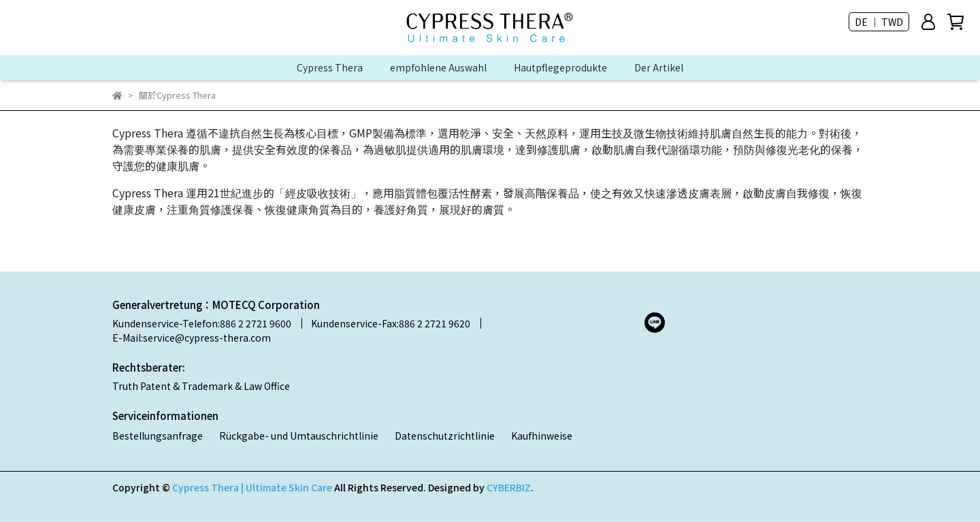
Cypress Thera (330, 67)
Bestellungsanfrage (158, 436)
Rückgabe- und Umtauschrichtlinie (299, 436)
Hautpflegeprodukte (560, 67)
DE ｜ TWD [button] (879, 22)
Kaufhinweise (542, 436)
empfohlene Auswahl (438, 67)
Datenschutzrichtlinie (445, 436)
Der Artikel (659, 67)
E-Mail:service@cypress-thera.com (192, 338)
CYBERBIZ (509, 487)
